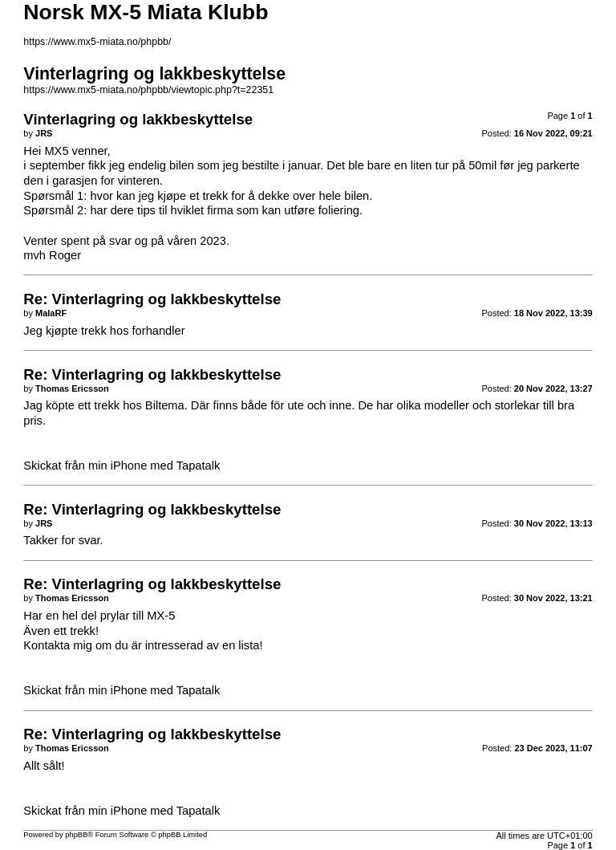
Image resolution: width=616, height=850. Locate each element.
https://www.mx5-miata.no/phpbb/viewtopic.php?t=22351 (148, 90)
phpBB (76, 835)
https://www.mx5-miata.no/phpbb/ (97, 42)
